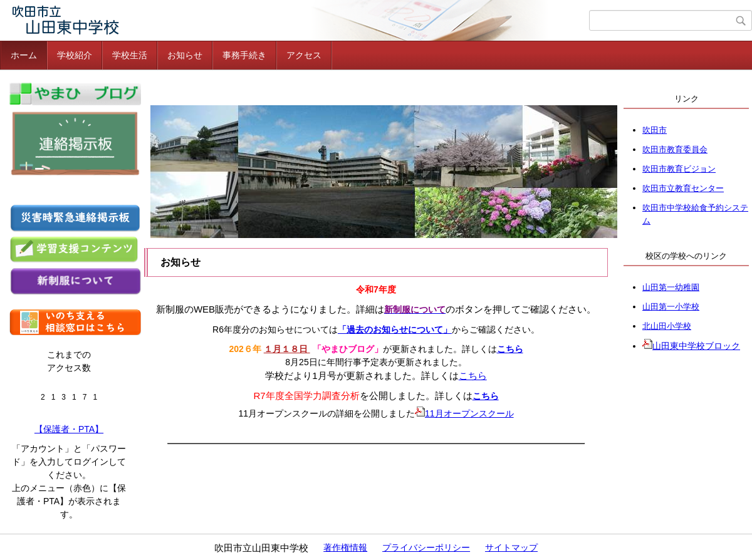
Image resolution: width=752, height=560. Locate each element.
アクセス (304, 55)
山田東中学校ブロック (691, 346)
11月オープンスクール (464, 413)
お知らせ (185, 55)
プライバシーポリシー (426, 547)
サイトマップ (511, 547)
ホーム (24, 55)
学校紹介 (75, 55)
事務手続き (244, 55)
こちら (510, 349)
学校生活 (130, 55)
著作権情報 (345, 547)
